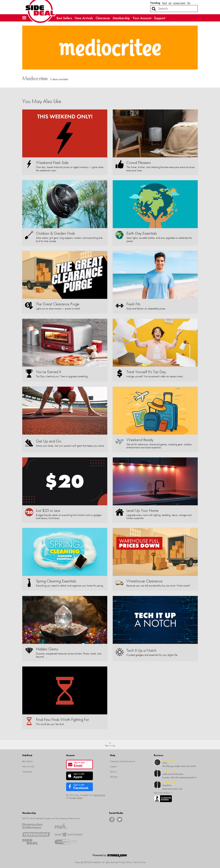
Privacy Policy (125, 862)
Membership (121, 18)
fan (189, 3)
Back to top (110, 745)
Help (113, 755)
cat (170, 3)
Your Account (142, 18)
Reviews (159, 755)
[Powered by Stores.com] (110, 856)
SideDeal (27, 755)
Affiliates (114, 777)
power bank (179, 3)
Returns (113, 772)
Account (70, 755)
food (164, 3)
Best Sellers (64, 18)
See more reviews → (163, 793)
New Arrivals (84, 18)
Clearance (103, 18)
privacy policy (76, 798)
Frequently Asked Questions (123, 761)
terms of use (100, 795)
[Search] (154, 9)
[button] (24, 18)
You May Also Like (42, 101)
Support (160, 18)
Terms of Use (139, 862)
